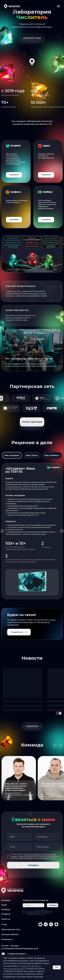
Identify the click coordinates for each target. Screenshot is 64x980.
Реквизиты (7, 939)
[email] (20, 847)
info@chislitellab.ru (17, 954)
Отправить (33, 865)
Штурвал (6, 900)
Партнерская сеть (11, 929)
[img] (16, 161)
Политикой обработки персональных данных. (22, 967)
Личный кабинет (10, 934)
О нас (4, 924)
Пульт (4, 905)
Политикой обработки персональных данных (37, 911)
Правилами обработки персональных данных (38, 856)
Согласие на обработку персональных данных (35, 858)
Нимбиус (6, 909)
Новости (6, 919)
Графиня (6, 914)
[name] (20, 837)
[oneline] (47, 837)
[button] (32, 38)
